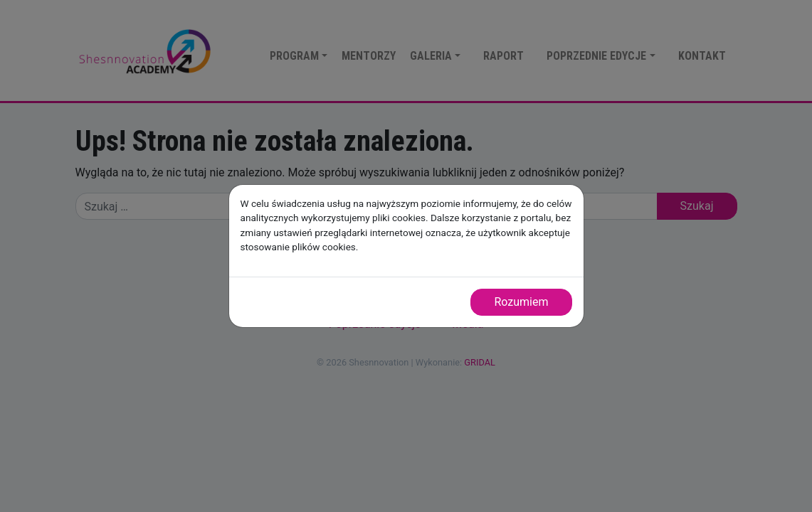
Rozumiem (521, 302)
